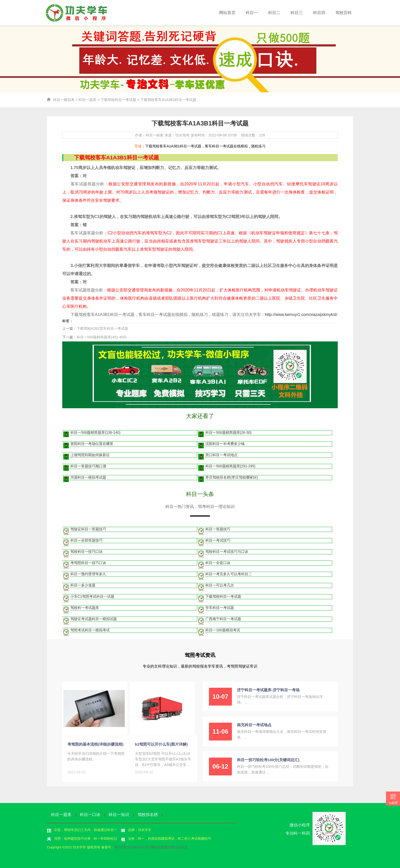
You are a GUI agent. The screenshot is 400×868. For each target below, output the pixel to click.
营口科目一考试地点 (221, 455)
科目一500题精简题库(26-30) (228, 432)
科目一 (252, 13)
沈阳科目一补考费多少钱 (225, 444)
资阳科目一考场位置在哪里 (92, 444)
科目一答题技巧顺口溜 (88, 466)
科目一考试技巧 (218, 540)
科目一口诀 (90, 815)
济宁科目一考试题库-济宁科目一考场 (268, 690)
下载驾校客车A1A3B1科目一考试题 (168, 100)
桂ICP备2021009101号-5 (133, 847)
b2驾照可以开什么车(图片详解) (161, 744)
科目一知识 (119, 815)
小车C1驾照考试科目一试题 (92, 596)
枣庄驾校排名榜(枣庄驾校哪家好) (232, 477)
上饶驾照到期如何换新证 (90, 455)
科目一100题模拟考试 (223, 630)
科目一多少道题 (83, 585)
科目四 (319, 13)
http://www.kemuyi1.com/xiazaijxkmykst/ (301, 315)
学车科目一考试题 (220, 608)
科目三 (297, 13)
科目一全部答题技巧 (86, 540)
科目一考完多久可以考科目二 (229, 574)
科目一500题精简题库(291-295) (230, 466)
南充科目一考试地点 (254, 725)
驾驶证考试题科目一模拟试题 (94, 619)
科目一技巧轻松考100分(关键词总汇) (268, 760)
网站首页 (227, 13)
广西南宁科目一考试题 (223, 619)
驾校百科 (344, 13)
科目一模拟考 (64, 100)
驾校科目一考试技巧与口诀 (227, 552)
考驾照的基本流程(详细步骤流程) (95, 744)
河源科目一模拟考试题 (88, 477)
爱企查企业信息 (176, 847)
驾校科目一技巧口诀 (86, 552)
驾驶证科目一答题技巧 (88, 529)
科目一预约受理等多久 (88, 574)
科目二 (274, 13)
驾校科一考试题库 (85, 608)
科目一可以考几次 (220, 585)
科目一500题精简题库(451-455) (102, 337)
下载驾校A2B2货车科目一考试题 (102, 328)
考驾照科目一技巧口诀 (88, 563)
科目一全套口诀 (218, 563)
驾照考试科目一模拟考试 (90, 630)
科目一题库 (87, 100)
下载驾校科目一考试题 (118, 100)
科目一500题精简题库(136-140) (95, 432)
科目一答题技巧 (218, 529)
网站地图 (158, 847)
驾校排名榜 (148, 815)
